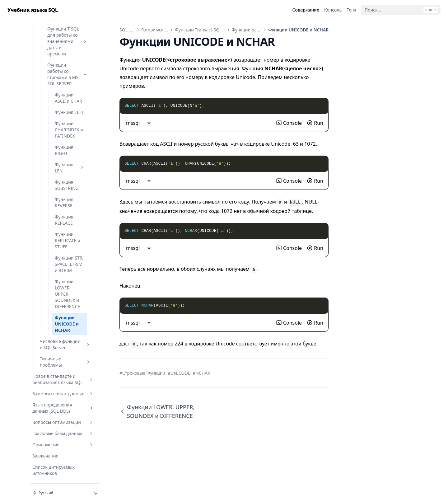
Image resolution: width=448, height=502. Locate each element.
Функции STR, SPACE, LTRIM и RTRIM (69, 264)
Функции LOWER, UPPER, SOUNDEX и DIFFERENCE (67, 294)
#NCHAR (201, 373)
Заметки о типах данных (63, 394)
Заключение (45, 456)
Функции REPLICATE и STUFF (68, 240)
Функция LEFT (69, 112)
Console (289, 123)
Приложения (63, 445)
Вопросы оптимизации (63, 422)
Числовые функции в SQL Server (65, 344)
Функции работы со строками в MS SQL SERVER (68, 74)
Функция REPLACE (64, 220)
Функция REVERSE (64, 202)
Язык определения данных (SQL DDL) (63, 408)
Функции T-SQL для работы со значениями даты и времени (68, 41)
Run (315, 123)
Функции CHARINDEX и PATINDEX (69, 130)
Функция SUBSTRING (67, 185)
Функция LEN (70, 168)
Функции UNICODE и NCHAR (67, 324)
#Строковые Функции (142, 373)
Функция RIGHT (64, 150)
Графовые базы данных (63, 433)
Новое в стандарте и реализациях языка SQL (63, 379)
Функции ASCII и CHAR (68, 98)
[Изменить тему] (95, 493)
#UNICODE (179, 373)
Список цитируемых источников (54, 470)
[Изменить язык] (59, 493)
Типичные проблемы (65, 362)
